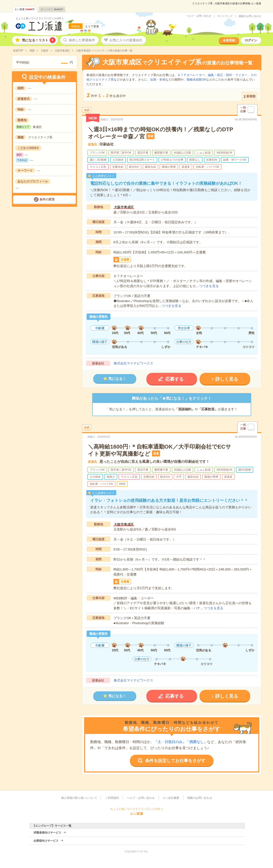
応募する (174, 379)
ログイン (251, 40)
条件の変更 (47, 199)
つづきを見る (209, 286)
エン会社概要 (171, 798)
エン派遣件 (25, 9)
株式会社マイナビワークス (133, 363)
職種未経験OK (196, 80)
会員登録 (229, 40)
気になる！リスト (39, 40)
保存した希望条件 (82, 40)
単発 (162, 80)
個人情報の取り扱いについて (79, 798)
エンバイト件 (52, 9)
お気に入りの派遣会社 (126, 40)
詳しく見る (227, 379)
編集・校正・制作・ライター (228, 75)
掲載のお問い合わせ (250, 16)
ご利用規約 (112, 798)
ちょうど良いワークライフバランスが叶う (40, 18)
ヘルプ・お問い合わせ (199, 16)
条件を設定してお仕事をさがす (175, 761)
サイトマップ (225, 16)
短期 (153, 80)
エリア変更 (92, 26)
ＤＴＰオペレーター (191, 75)
